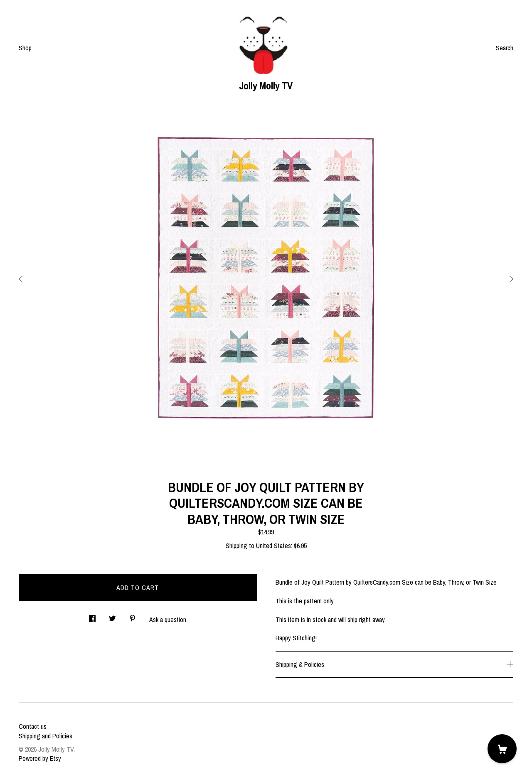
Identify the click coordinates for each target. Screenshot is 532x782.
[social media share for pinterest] (133, 616)
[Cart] (502, 749)
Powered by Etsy (40, 758)
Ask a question (168, 620)
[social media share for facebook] (92, 616)
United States (273, 546)
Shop (25, 48)
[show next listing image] (493, 277)
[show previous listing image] (39, 277)
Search (505, 48)
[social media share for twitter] (112, 616)
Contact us (33, 726)
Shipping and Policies (46, 736)
